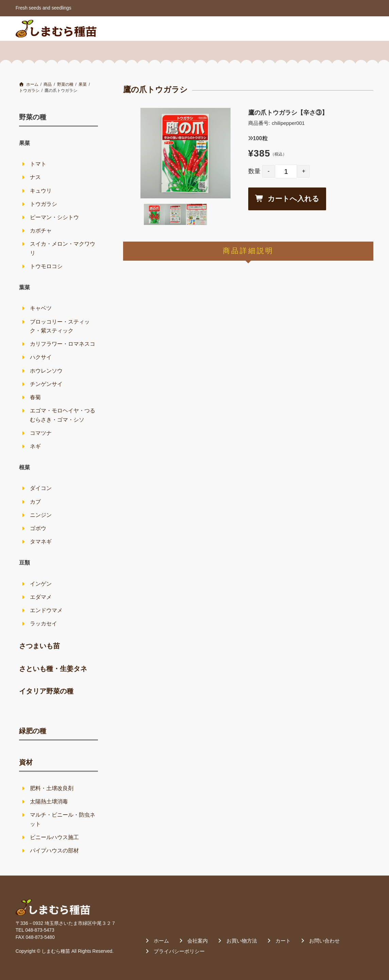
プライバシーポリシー (179, 951)
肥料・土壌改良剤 (52, 788)
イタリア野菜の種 (46, 691)
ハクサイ (41, 357)
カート (312, 28)
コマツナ (41, 433)
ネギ (35, 446)
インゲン (41, 584)
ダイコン (41, 488)
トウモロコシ (46, 266)
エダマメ (41, 597)
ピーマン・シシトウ (54, 217)
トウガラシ (44, 204)
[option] (186, 153)
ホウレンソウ (46, 371)
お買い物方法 (274, 28)
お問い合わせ (350, 28)
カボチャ (41, 231)
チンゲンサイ (46, 384)
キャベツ (41, 308)
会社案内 (233, 28)
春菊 (35, 397)
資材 (26, 762)
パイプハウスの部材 (54, 851)
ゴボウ (38, 528)
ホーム (201, 28)
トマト (38, 164)
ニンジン (41, 515)
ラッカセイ (44, 624)
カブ (35, 502)
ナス (35, 177)
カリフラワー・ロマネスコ (63, 344)
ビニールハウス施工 (54, 837)
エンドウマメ (46, 610)
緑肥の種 (33, 731)
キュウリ (41, 191)
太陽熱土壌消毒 (49, 802)
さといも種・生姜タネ (53, 669)
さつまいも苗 (39, 646)
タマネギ (41, 542)
